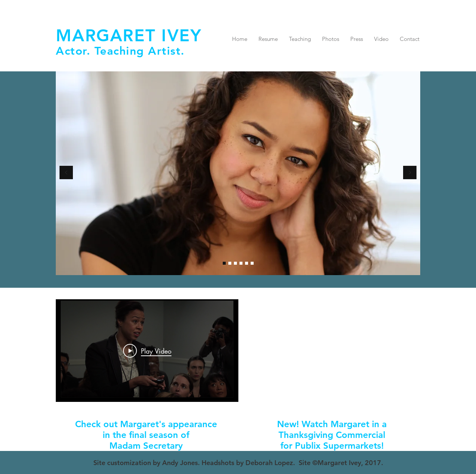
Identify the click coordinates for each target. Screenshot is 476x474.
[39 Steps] (241, 263)
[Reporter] (252, 263)
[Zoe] (235, 263)
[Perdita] (247, 263)
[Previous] (66, 173)
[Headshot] (224, 263)
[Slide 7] (230, 263)
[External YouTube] (331, 351)
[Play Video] (147, 351)
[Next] (410, 173)
